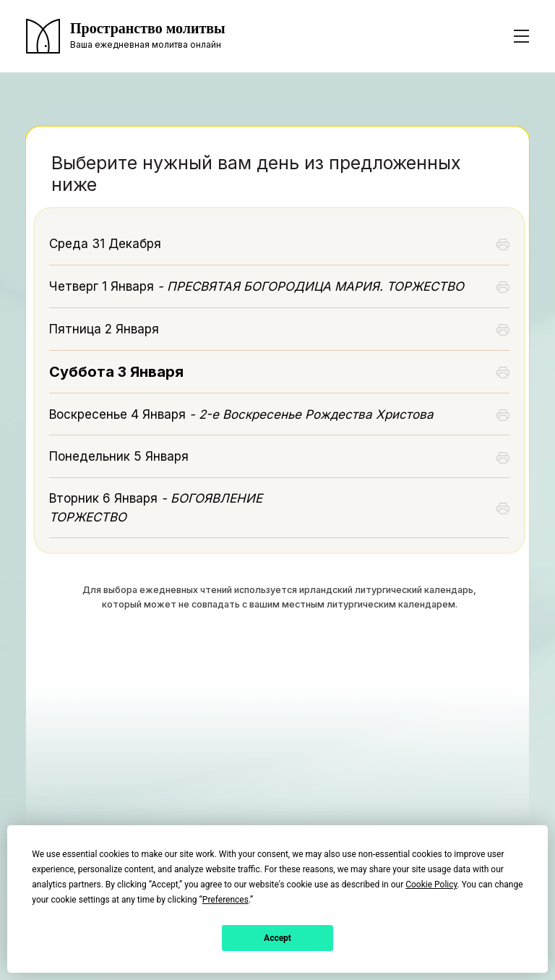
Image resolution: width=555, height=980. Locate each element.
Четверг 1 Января (257, 286)
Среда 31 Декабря (105, 244)
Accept (277, 938)
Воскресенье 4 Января (241, 414)
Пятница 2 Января (104, 329)
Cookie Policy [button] (431, 885)
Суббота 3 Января (116, 372)
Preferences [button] (225, 900)
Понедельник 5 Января (119, 456)
